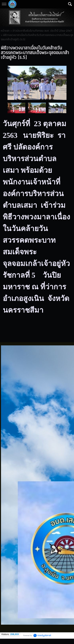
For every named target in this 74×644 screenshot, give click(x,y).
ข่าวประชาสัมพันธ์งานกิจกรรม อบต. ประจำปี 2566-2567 (42, 31)
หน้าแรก (5, 31)
